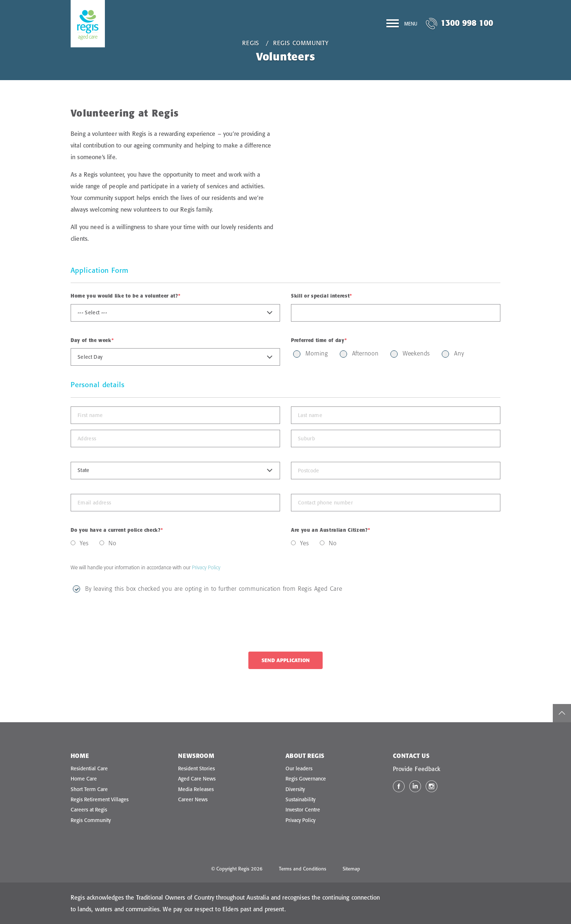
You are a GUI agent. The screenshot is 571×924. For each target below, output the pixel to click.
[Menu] (402, 25)
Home (80, 756)
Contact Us (411, 756)
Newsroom (196, 756)
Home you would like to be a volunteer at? (125, 296)
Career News (193, 799)
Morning (317, 353)
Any (459, 353)
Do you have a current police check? (117, 530)
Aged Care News (197, 779)
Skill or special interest (322, 296)
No (113, 543)
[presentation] (126, 623)
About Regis (305, 756)
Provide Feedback (417, 769)
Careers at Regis (89, 810)
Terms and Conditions (303, 869)
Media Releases (196, 789)
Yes (84, 543)
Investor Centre (303, 810)
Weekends (416, 353)
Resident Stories (196, 768)
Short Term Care (89, 789)
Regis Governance (306, 779)
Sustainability (300, 799)
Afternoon (365, 353)
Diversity (295, 789)
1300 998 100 (467, 23)
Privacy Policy (206, 567)
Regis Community (301, 43)
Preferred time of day (319, 340)
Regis (251, 43)
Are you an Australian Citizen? (330, 530)
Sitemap (351, 869)
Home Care (84, 779)
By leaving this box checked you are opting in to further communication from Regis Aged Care (214, 589)
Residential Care (89, 768)
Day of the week (92, 340)
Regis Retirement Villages (100, 799)
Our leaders (299, 768)
